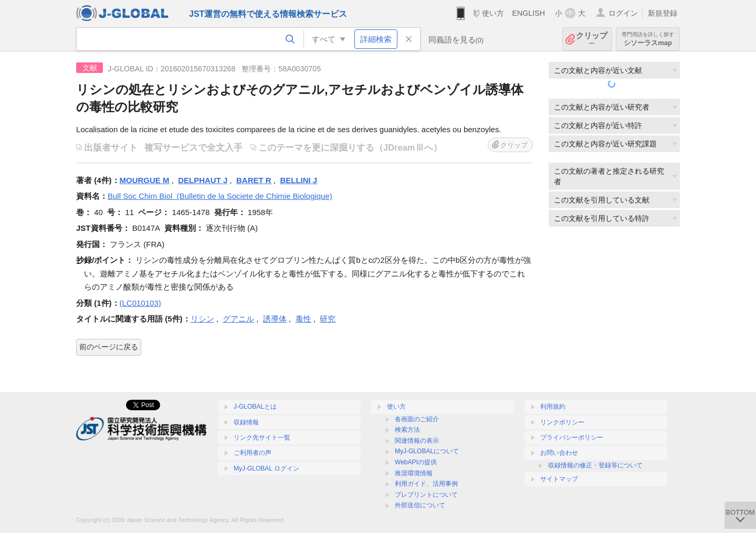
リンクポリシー (562, 422)
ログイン (623, 13)
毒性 (303, 319)
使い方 (493, 13)
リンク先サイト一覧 (262, 438)
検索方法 (407, 430)
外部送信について (420, 505)
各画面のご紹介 (417, 419)
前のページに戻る (109, 347)
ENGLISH (528, 13)
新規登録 (663, 13)
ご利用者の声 (253, 453)
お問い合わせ (559, 453)
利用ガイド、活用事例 (426, 484)
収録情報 (246, 422)
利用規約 (553, 407)
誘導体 (275, 319)
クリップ (592, 39)
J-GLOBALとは (255, 407)
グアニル (238, 319)
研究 (328, 319)
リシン (202, 319)
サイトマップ (559, 479)
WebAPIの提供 (416, 462)
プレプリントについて (426, 495)
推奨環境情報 (414, 473)
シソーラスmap (648, 39)
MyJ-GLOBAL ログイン (266, 468)
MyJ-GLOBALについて (427, 451)
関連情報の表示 (417, 441)
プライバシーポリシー (572, 438)
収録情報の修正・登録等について (595, 465)
